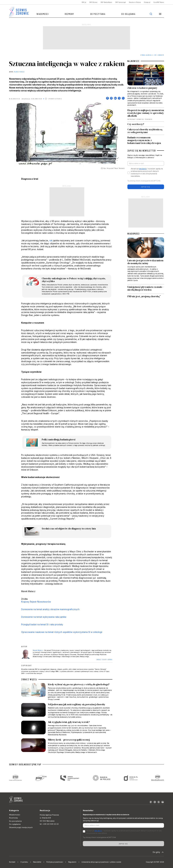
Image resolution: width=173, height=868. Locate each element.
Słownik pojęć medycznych (21, 827)
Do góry (158, 852)
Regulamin (72, 862)
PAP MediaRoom (106, 2)
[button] (160, 14)
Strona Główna (146, 55)
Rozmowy (69, 14)
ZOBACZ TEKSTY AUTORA (104, 660)
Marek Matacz (19, 72)
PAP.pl (84, 2)
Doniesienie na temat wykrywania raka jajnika (44, 617)
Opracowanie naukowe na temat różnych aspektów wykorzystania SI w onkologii (62, 632)
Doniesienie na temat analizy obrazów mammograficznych (50, 609)
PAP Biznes (93, 2)
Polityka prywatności (55, 862)
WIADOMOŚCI (134, 234)
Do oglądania (128, 14)
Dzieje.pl (147, 2)
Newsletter (37, 862)
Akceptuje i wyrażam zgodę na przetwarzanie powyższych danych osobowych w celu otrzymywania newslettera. (147, 172)
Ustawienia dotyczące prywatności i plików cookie (101, 862)
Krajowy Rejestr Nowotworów (36, 602)
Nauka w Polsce (135, 2)
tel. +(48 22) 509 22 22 (49, 824)
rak (51, 241)
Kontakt (12, 862)
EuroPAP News (159, 2)
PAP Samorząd (121, 2)
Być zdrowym (159, 55)
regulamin (143, 169)
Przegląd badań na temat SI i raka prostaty (42, 625)
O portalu (24, 862)
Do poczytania (98, 14)
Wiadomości (43, 14)
